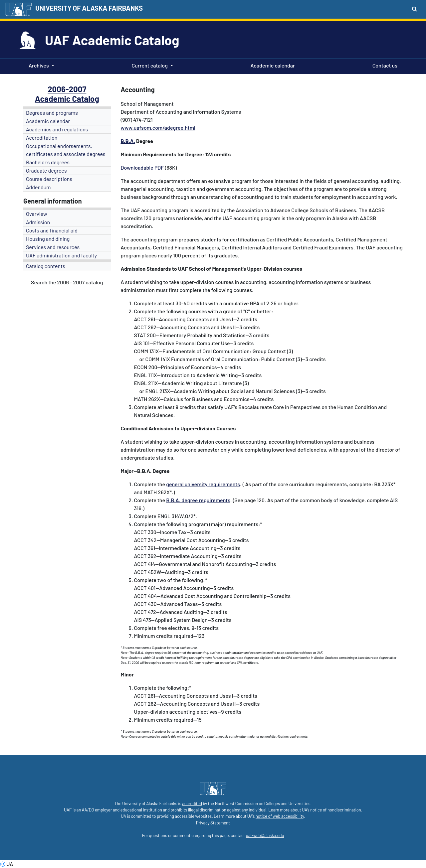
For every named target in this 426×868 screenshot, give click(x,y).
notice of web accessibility (280, 816)
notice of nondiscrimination (335, 810)
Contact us (384, 65)
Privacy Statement (213, 823)
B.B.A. (128, 141)
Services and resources (53, 247)
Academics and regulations (57, 129)
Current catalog (150, 65)
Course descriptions (49, 179)
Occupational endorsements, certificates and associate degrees (66, 150)
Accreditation (42, 138)
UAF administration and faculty (61, 255)
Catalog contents (46, 266)
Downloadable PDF (142, 167)
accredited (192, 803)
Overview (37, 214)
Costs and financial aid (52, 230)
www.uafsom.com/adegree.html (158, 128)
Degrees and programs (52, 113)
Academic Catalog (67, 99)
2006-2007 (67, 89)
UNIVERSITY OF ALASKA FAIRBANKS (89, 8)
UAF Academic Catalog (112, 40)
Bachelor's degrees (48, 162)
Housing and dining (48, 239)
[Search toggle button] (415, 9)
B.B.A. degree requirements (198, 500)
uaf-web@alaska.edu (265, 835)
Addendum (38, 187)
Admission (38, 222)
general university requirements (203, 484)
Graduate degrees (46, 170)
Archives (39, 65)
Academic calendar (272, 65)
